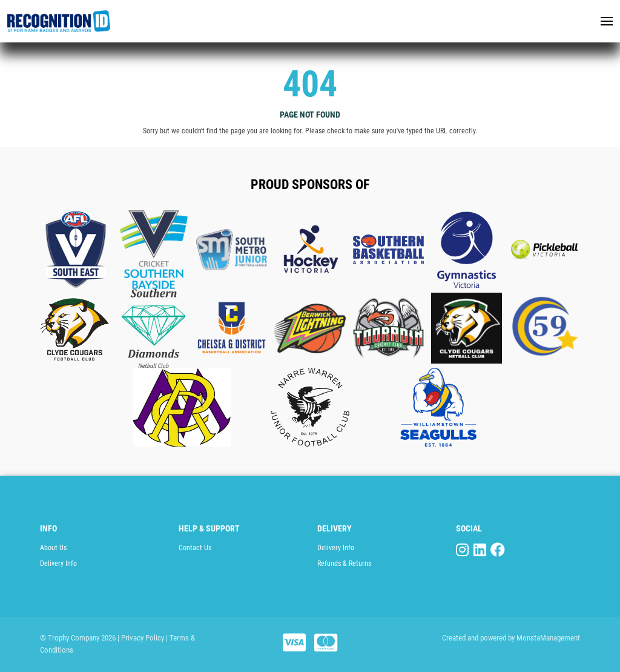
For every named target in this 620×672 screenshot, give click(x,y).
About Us (53, 548)
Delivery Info (58, 564)
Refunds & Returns (344, 564)
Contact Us (195, 548)
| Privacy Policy (141, 638)
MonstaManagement (548, 638)
